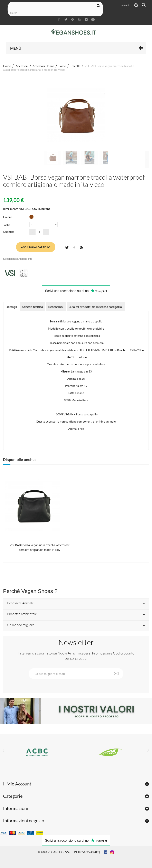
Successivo (147, 159)
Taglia (7, 225)
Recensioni (56, 307)
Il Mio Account (17, 784)
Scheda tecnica (33, 307)
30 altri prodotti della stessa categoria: (96, 307)
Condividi (74, 247)
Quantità (9, 232)
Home (7, 66)
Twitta (67, 247)
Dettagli (11, 307)
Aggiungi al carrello (36, 247)
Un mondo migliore (21, 625)
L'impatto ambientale (22, 614)
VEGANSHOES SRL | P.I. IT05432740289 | (74, 852)
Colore (8, 217)
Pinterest (81, 247)
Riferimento (11, 209)
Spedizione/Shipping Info (18, 259)
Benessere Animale (20, 603)
